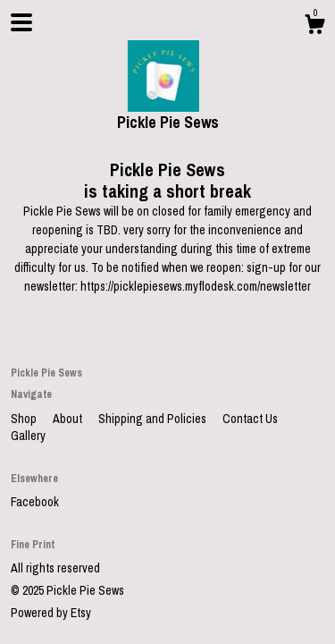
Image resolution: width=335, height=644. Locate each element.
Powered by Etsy (51, 613)
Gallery (28, 436)
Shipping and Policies (154, 419)
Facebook (35, 502)
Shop (25, 419)
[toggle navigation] (21, 22)
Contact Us (250, 419)
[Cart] (314, 27)
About (69, 419)
